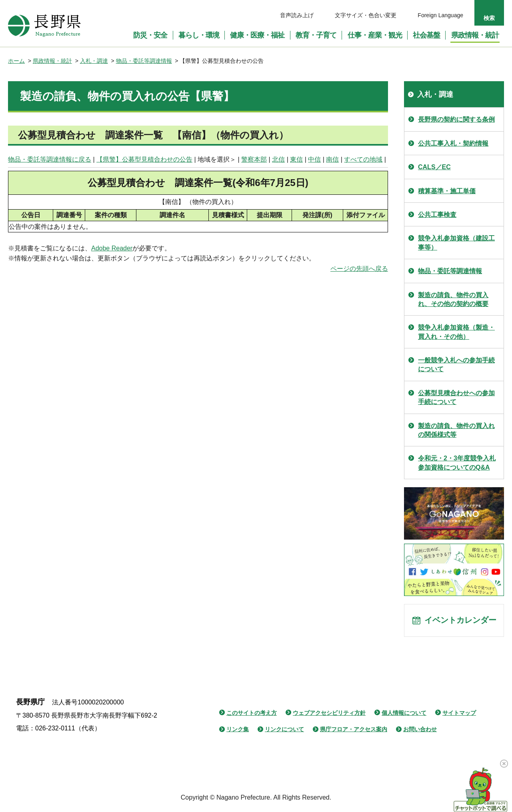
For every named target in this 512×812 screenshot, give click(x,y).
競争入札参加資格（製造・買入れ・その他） (456, 332)
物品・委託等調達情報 (144, 61)
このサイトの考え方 (252, 714)
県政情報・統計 (52, 61)
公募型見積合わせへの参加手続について (456, 397)
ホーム (16, 61)
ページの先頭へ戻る (359, 269)
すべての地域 (363, 159)
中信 (314, 159)
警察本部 (254, 159)
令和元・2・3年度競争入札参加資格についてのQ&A (457, 463)
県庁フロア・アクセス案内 (354, 730)
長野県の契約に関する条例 (456, 119)
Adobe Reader (112, 248)
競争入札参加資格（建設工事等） (456, 243)
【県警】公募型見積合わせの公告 (144, 159)
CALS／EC (434, 167)
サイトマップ (459, 714)
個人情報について (404, 714)
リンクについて (284, 730)
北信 (278, 159)
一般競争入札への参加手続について (456, 365)
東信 (296, 159)
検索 (489, 18)
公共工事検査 (437, 215)
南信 (332, 159)
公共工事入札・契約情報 (453, 143)
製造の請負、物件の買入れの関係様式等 (456, 430)
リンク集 (238, 730)
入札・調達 (94, 61)
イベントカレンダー (460, 621)
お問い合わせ (420, 730)
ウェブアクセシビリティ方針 (329, 714)
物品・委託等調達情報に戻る (50, 159)
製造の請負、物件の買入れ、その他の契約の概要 (453, 299)
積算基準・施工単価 (447, 191)
